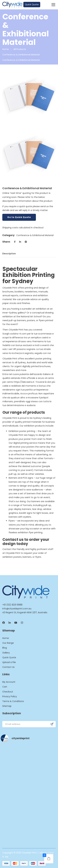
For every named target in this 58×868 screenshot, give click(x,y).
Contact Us (8, 667)
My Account (9, 682)
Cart (5, 687)
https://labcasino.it (24, 382)
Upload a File (9, 662)
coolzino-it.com (18, 334)
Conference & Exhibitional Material (21, 55)
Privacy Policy (10, 696)
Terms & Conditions (13, 701)
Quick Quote (32, 4)
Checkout (8, 692)
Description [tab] (9, 254)
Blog (5, 648)
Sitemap (7, 706)
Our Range (8, 643)
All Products (20, 49)
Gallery (6, 653)
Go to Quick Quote (19, 217)
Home (6, 49)
